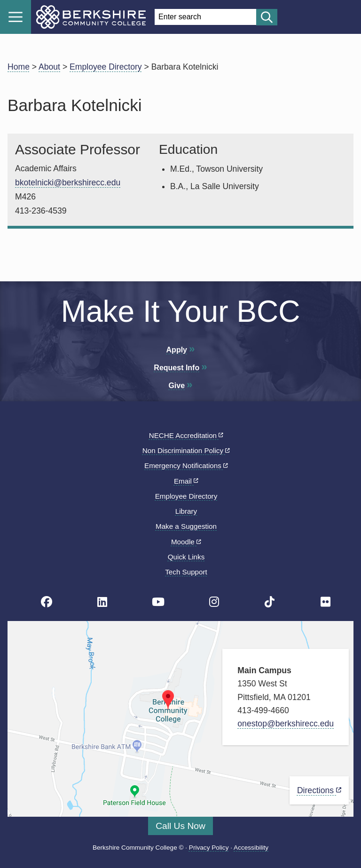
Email (186, 481)
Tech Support (186, 572)
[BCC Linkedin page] (102, 602)
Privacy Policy (209, 848)
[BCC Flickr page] (326, 602)
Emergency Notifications (186, 466)
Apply (177, 350)
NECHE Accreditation (186, 435)
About (49, 67)
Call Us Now (180, 826)
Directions (319, 790)
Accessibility (251, 848)
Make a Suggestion (186, 526)
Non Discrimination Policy (186, 450)
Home (19, 67)
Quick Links (186, 557)
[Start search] (267, 17)
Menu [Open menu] (16, 17)
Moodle (186, 542)
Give (177, 386)
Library (186, 511)
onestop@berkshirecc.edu (286, 724)
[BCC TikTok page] (270, 602)
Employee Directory (106, 67)
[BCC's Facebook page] (47, 602)
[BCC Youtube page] (158, 602)
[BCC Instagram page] (214, 602)
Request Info (177, 368)
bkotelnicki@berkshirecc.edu (68, 183)
